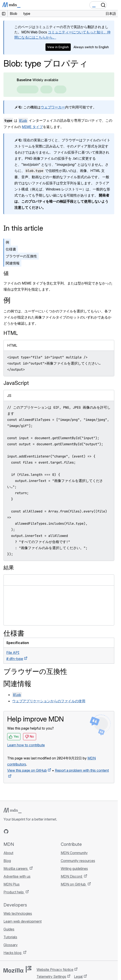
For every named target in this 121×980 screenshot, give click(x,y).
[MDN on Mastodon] (30, 831)
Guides (9, 929)
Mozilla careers (16, 869)
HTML (11, 333)
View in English (58, 47)
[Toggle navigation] (113, 5)
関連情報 (13, 263)
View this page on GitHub (27, 770)
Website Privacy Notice (55, 970)
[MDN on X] (22, 831)
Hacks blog (13, 953)
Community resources (78, 861)
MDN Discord (72, 876)
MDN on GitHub (74, 884)
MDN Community (74, 853)
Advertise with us (17, 876)
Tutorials (10, 937)
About (8, 853)
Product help (14, 892)
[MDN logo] (13, 810)
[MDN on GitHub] (6, 831)
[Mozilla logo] (17, 969)
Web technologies (18, 913)
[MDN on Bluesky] (14, 831)
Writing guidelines (74, 869)
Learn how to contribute (26, 745)
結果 (9, 568)
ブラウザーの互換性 (21, 256)
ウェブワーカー (53, 107)
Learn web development (23, 921)
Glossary (11, 945)
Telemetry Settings (51, 977)
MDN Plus (12, 884)
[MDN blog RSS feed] (37, 831)
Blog (7, 861)
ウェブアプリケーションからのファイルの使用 (49, 701)
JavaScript (16, 383)
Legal (78, 977)
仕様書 (11, 249)
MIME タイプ (32, 127)
